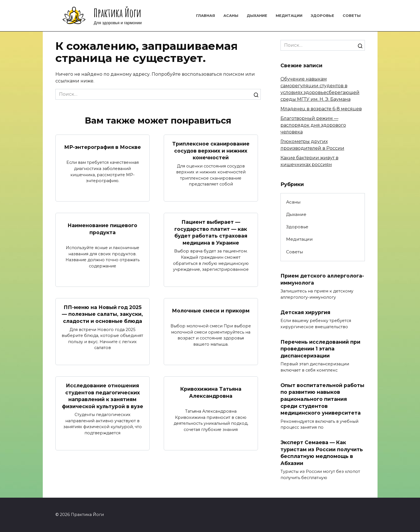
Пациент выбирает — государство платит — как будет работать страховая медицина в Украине (211, 232)
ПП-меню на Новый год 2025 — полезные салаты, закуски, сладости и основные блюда (102, 314)
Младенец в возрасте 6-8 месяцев (321, 109)
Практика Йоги (117, 13)
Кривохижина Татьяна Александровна (211, 392)
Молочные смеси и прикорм (211, 311)
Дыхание (257, 15)
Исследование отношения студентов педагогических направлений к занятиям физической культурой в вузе (103, 396)
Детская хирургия (305, 312)
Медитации (289, 15)
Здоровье (323, 15)
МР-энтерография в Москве (103, 147)
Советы (352, 15)
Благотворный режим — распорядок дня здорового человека (313, 125)
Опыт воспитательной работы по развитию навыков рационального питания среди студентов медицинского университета (322, 399)
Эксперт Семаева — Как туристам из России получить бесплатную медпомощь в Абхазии (322, 453)
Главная (205, 15)
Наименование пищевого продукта (102, 229)
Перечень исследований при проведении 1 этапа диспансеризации (320, 348)
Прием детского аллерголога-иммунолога (322, 279)
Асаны (231, 15)
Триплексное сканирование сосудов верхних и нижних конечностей (211, 151)
